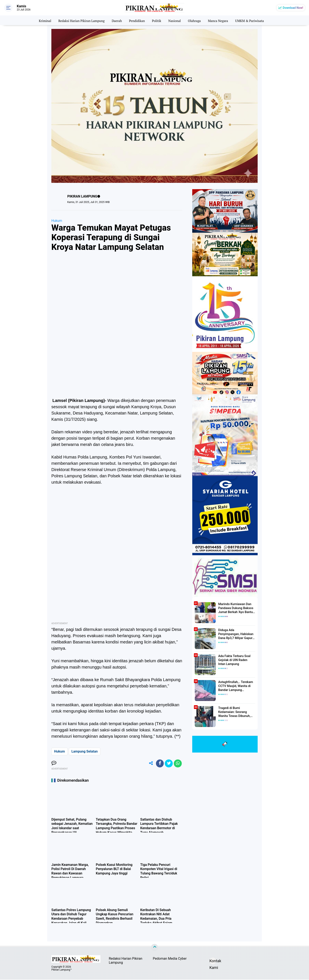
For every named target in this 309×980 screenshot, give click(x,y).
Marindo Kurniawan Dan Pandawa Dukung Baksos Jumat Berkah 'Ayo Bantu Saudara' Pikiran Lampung (235, 608)
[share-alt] (149, 764)
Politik (157, 20)
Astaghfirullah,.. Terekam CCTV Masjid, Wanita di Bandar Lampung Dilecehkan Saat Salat (235, 686)
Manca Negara (220, 20)
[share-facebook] (159, 764)
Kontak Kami (213, 962)
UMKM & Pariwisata (253, 20)
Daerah (116, 20)
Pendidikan (136, 20)
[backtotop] (154, 948)
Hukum (57, 221)
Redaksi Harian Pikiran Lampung (79, 20)
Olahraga (196, 20)
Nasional (175, 20)
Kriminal (41, 20)
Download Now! (293, 8)
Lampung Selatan (85, 751)
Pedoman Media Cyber (170, 959)
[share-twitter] (168, 764)
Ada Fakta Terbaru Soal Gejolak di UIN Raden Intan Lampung (236, 660)
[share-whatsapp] (178, 764)
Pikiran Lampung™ (62, 970)
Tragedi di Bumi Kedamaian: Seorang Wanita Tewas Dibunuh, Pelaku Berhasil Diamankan (237, 712)
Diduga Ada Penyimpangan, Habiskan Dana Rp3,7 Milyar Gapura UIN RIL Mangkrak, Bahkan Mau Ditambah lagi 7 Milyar (237, 634)
